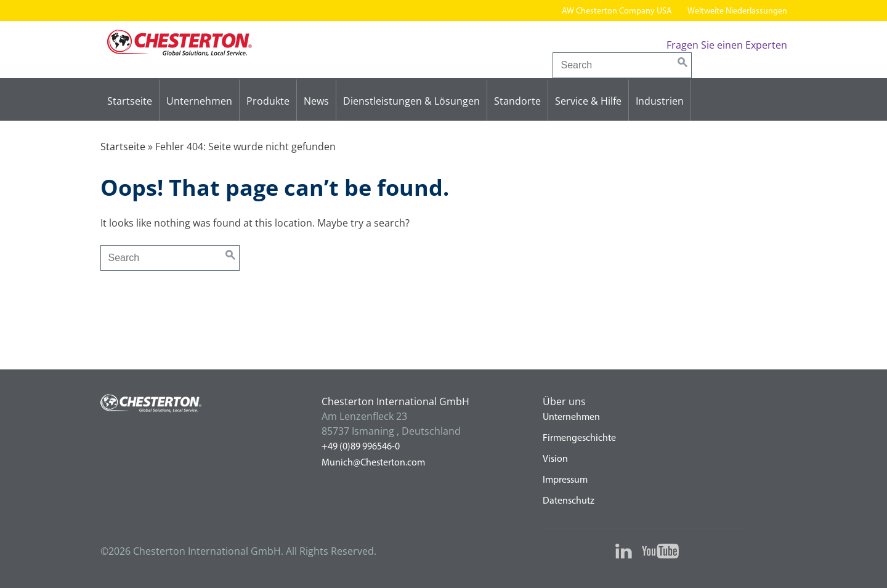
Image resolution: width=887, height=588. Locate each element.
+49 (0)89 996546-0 (361, 447)
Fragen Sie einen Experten (727, 45)
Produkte (268, 101)
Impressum (565, 480)
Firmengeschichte (579, 438)
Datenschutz (569, 501)
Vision (555, 459)
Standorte (517, 101)
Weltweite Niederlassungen (737, 11)
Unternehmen (199, 101)
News (316, 101)
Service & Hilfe (588, 101)
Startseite (130, 101)
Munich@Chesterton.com (373, 463)
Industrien (660, 101)
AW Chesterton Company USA (617, 11)
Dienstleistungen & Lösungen (411, 101)
